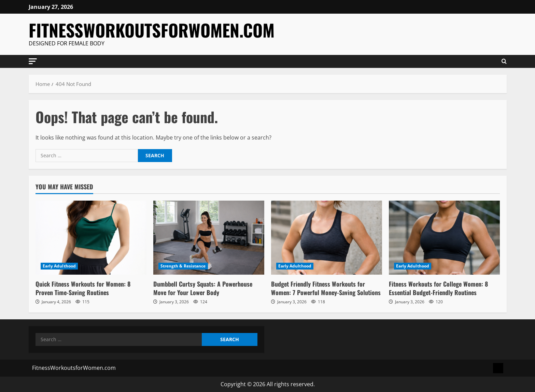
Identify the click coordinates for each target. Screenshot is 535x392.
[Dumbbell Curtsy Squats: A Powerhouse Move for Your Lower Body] (209, 238)
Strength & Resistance (183, 266)
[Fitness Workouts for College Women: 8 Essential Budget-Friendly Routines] (444, 238)
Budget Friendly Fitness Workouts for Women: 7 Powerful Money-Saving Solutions (326, 288)
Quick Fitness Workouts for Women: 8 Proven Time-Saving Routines (83, 288)
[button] (33, 61)
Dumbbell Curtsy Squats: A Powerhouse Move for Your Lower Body (203, 288)
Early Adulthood (59, 266)
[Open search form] (504, 61)
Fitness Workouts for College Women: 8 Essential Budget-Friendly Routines (438, 288)
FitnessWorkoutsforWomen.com (152, 30)
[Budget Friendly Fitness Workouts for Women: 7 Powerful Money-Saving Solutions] (327, 238)
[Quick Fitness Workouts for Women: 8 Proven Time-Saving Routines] (91, 238)
